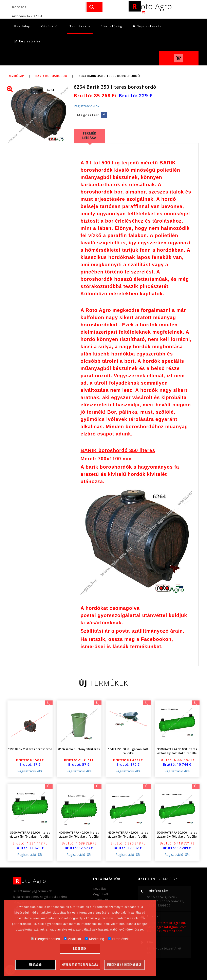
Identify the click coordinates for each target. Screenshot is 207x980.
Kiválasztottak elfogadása (80, 965)
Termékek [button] (80, 26)
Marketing (95, 939)
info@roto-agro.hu (171, 923)
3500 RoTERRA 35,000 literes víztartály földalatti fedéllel (30, 835)
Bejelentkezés (147, 26)
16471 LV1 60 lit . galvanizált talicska (128, 751)
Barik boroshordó (53, 76)
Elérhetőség (111, 26)
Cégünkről (50, 26)
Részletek (80, 949)
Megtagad (35, 965)
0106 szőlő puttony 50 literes (79, 749)
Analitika (72, 939)
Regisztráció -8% (86, 106)
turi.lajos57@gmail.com (165, 931)
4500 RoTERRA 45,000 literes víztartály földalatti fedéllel (128, 835)
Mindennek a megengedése (124, 965)
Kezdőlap (24, 26)
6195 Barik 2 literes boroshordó (30, 749)
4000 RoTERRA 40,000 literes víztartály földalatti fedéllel (79, 835)
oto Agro (150, 7)
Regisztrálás (28, 41)
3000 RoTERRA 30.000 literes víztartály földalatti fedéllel (177, 751)
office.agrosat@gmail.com (167, 927)
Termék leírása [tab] (89, 136)
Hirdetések (118, 939)
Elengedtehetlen (45, 939)
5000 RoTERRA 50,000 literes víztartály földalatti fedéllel (177, 835)
